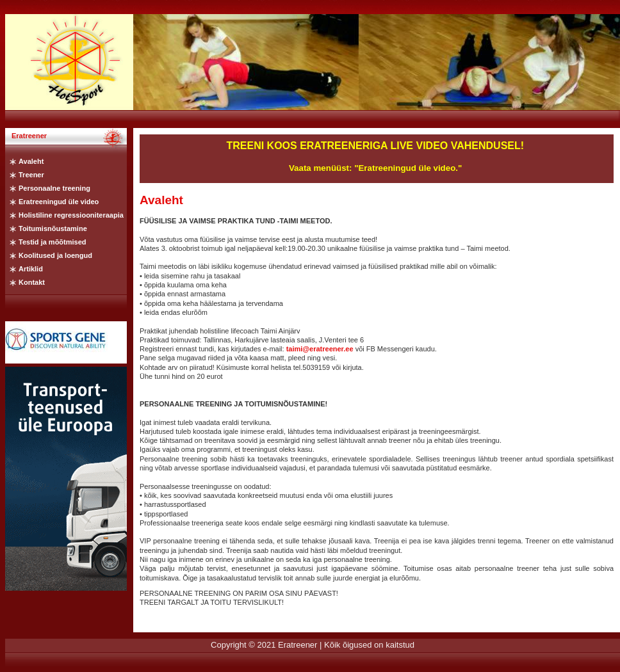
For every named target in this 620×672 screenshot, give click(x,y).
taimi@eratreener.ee (320, 349)
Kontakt (32, 282)
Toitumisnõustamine (53, 228)
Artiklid (31, 269)
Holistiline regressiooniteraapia (71, 215)
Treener (31, 175)
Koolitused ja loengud (55, 255)
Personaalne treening (54, 188)
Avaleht (31, 161)
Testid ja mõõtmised (53, 242)
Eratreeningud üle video (59, 202)
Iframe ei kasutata (66, 479)
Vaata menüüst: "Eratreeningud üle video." (375, 168)
